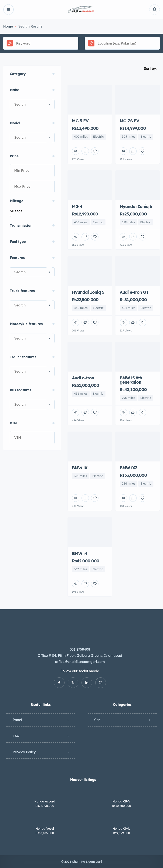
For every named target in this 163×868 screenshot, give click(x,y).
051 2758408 (80, 649)
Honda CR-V (121, 801)
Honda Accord (45, 801)
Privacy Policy (24, 752)
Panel (17, 720)
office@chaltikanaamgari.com (80, 662)
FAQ (16, 736)
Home (8, 26)
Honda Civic (121, 829)
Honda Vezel (45, 829)
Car (97, 720)
